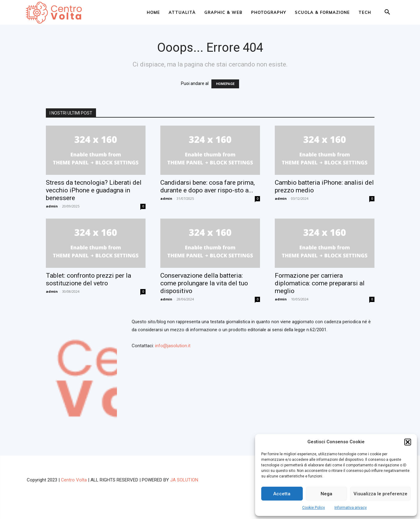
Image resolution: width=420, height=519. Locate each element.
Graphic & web (223, 12)
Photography (269, 12)
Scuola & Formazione (322, 12)
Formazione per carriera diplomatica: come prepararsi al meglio (320, 283)
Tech (365, 12)
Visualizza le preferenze (380, 494)
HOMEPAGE (225, 84)
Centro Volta (74, 480)
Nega (326, 494)
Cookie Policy (314, 508)
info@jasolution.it (173, 346)
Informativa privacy (351, 508)
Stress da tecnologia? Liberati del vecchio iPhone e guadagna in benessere (94, 190)
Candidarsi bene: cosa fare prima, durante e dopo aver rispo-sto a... (208, 186)
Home (153, 12)
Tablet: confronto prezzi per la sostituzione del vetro (88, 279)
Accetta (282, 494)
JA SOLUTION (184, 480)
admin (52, 206)
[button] (408, 442)
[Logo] (55, 12)
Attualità (182, 12)
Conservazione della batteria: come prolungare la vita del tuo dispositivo (204, 283)
